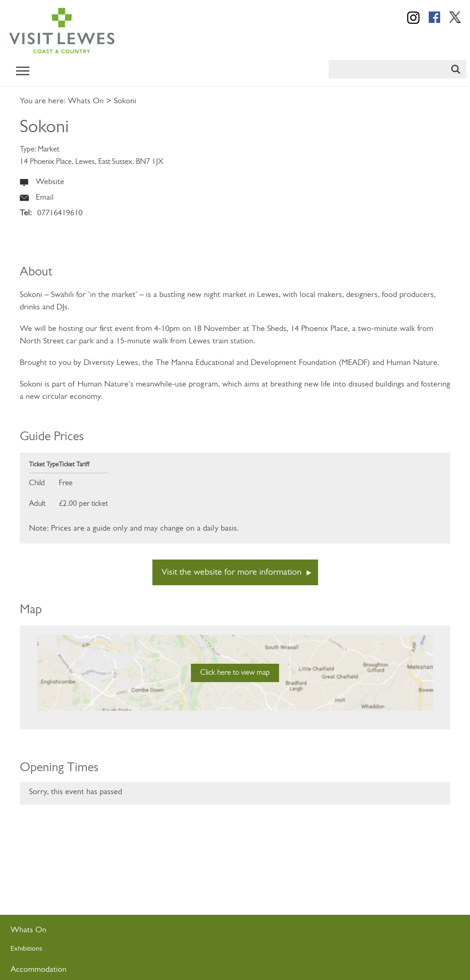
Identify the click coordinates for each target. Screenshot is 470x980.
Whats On (86, 101)
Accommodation (39, 970)
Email (45, 198)
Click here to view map (235, 673)
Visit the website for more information (232, 572)
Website (50, 182)
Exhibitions (26, 949)
